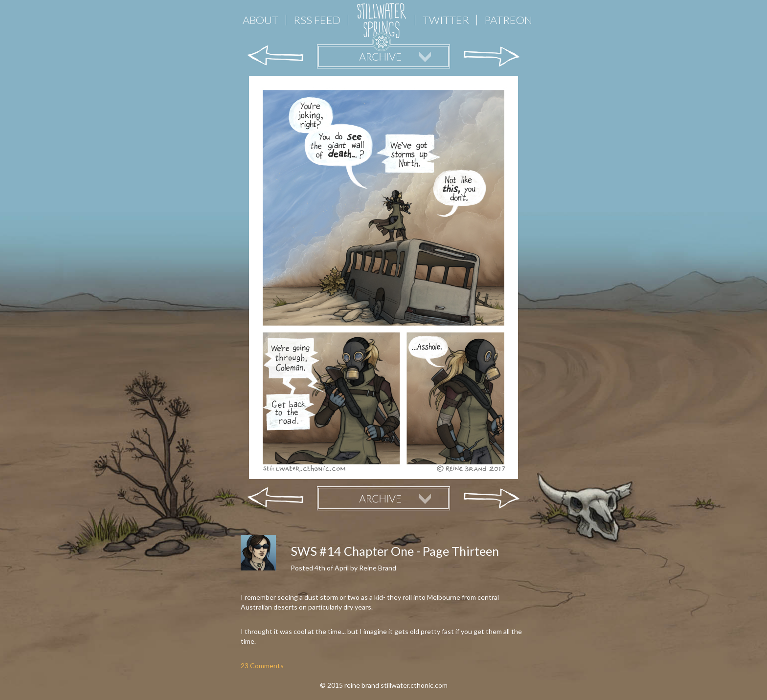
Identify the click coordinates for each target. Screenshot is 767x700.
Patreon (508, 20)
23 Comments (262, 666)
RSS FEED (317, 20)
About (260, 20)
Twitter (446, 20)
